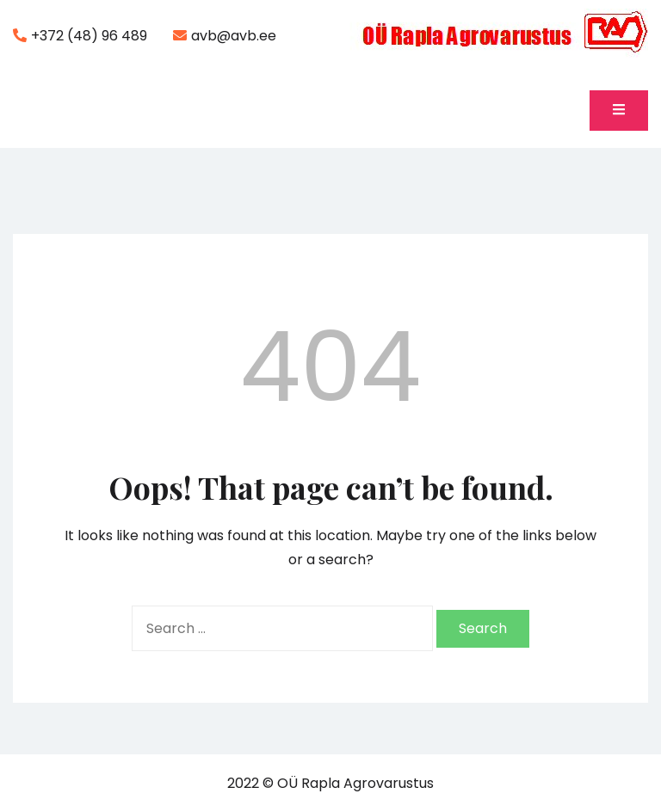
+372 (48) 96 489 (80, 36)
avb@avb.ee (225, 36)
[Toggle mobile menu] (619, 111)
